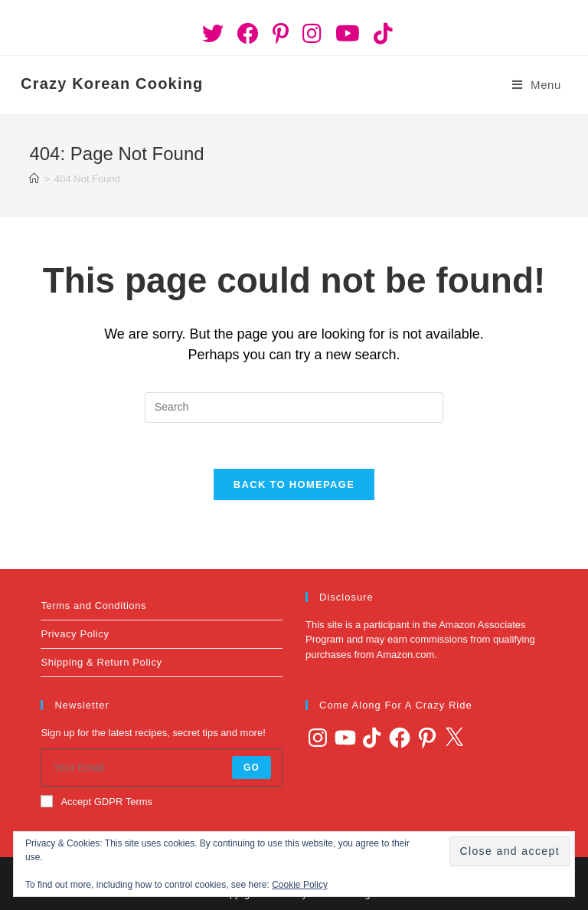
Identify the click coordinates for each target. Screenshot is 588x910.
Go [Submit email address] (252, 768)
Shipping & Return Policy (101, 662)
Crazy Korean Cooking (112, 83)
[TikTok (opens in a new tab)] (380, 34)
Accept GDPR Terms (96, 801)
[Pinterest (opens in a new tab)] (281, 34)
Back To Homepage (294, 484)
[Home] (34, 179)
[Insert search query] (294, 408)
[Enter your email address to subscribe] (162, 768)
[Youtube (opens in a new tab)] (348, 34)
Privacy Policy (75, 634)
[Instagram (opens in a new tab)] (312, 34)
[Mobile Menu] (537, 85)
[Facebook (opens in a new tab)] (248, 34)
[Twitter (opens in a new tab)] (213, 34)
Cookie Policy (300, 885)
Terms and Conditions (93, 606)
